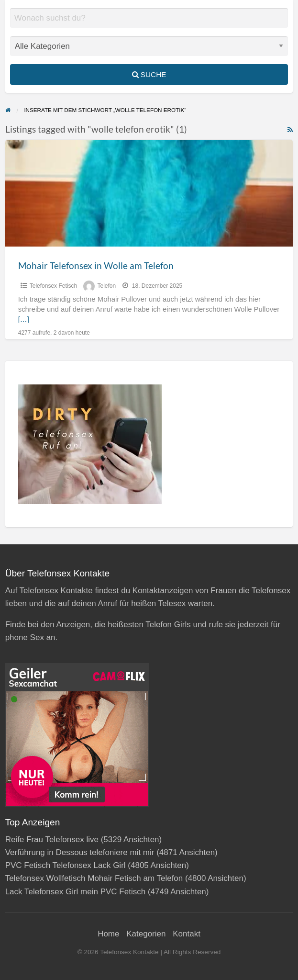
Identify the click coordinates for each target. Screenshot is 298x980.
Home (108, 934)
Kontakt (187, 934)
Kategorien (146, 934)
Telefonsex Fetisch (53, 286)
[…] (24, 319)
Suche (149, 74)
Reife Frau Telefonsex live (52, 839)
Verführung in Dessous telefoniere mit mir (80, 852)
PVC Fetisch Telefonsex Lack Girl (66, 865)
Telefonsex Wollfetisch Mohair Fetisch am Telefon (94, 878)
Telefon (106, 286)
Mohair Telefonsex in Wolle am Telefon (96, 265)
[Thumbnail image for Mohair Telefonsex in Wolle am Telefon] (149, 193)
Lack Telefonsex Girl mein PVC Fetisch (76, 892)
